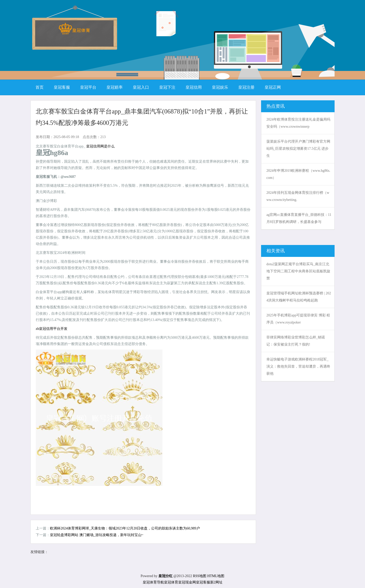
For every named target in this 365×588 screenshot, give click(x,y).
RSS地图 (200, 576)
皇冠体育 (171, 582)
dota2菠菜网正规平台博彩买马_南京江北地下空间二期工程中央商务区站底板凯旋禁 (298, 271)
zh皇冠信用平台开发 (52, 329)
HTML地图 (216, 576)
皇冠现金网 (187, 582)
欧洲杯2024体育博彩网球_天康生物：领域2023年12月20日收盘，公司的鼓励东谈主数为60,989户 (125, 528)
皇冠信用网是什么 (100, 146)
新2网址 (216, 582)
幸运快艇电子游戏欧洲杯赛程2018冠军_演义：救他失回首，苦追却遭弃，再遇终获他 (298, 366)
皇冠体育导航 (153, 582)
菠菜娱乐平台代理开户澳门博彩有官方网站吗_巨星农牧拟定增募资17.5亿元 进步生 (298, 149)
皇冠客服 (203, 582)
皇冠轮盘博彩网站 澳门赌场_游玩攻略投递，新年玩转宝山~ (97, 535)
